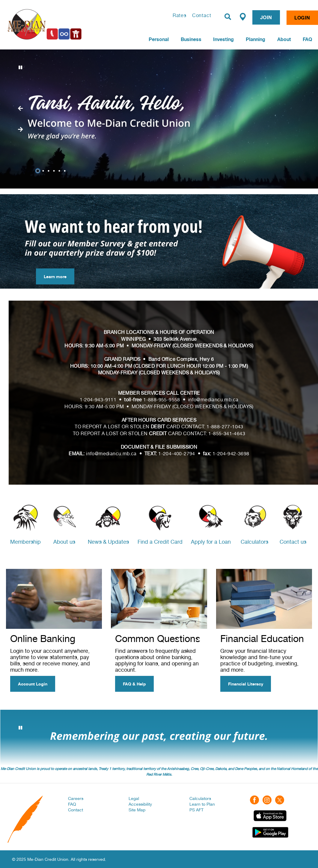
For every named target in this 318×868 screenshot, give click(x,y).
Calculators (254, 542)
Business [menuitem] (191, 39)
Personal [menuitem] (159, 39)
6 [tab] (66, 171)
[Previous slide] (20, 129)
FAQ (72, 804)
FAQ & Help (134, 684)
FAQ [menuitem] (307, 39)
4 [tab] (55, 171)
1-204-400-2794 (177, 454)
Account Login (33, 684)
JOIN (266, 17)
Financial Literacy (246, 684)
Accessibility (140, 804)
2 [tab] (44, 171)
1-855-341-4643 (227, 434)
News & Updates (108, 542)
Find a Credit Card (160, 542)
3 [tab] (49, 171)
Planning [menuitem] (256, 39)
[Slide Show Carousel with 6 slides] (159, 119)
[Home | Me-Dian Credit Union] (64, 24)
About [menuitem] (284, 39)
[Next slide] (20, 108)
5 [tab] (60, 171)
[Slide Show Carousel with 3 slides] (159, 738)
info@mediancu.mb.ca (213, 400)
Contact (202, 15)
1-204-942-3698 (231, 454)
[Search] (228, 17)
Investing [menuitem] (223, 39)
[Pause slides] (20, 67)
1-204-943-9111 (98, 400)
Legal (134, 798)
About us (64, 542)
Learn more (51, 276)
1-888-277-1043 (225, 427)
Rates (180, 15)
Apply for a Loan (211, 542)
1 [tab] (39, 171)
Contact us (293, 542)
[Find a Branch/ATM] (243, 16)
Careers (76, 798)
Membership (25, 542)
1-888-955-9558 (162, 400)
